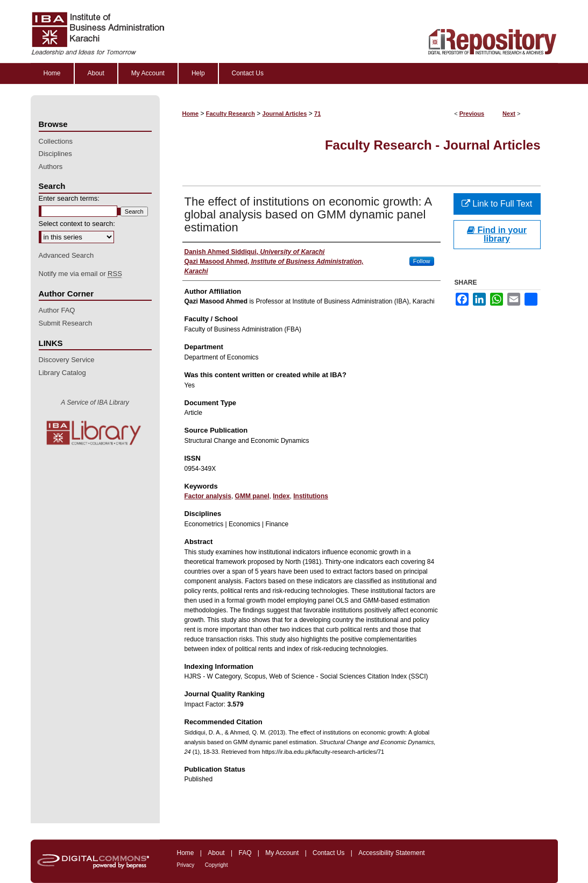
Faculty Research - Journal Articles (433, 145)
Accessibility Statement (391, 853)
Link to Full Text (497, 204)
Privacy (186, 865)
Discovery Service (67, 360)
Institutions (311, 496)
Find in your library (497, 234)
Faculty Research (231, 114)
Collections (56, 141)
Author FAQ (57, 310)
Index (281, 496)
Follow (422, 261)
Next (509, 114)
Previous (472, 114)
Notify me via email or (80, 274)
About (216, 853)
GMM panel (252, 496)
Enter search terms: (69, 198)
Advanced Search (66, 255)
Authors (51, 167)
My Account (282, 853)
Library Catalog (62, 373)
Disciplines (55, 154)
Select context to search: (77, 224)
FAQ (245, 853)
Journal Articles (285, 114)
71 (317, 114)
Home (191, 114)
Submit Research (66, 323)
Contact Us (328, 853)
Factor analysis (208, 496)
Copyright (217, 865)
